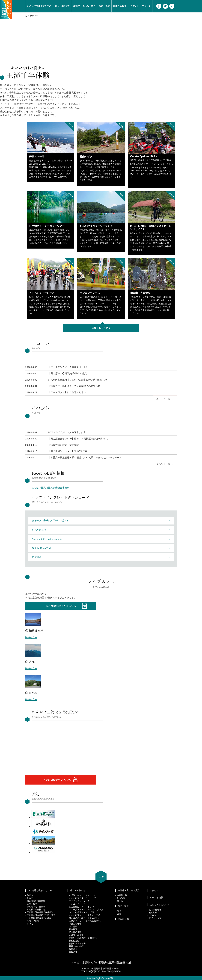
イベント (134, 6)
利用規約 (153, 913)
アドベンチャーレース (79, 901)
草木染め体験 (75, 932)
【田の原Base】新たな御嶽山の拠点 (67, 373)
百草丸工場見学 (76, 935)
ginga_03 (34, 16)
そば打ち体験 (75, 924)
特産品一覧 (122, 895)
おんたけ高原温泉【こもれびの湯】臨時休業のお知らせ (78, 380)
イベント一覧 (163, 464)
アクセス (146, 6)
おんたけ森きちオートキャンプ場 (85, 915)
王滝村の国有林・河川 (37, 910)
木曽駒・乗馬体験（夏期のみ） (83, 938)
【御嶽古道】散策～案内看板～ (65, 445)
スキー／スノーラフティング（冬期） (87, 910)
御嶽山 (30, 895)
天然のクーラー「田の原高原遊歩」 (86, 921)
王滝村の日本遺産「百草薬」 (40, 918)
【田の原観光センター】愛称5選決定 (68, 451)
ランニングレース (77, 904)
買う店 (120, 901)
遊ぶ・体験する (62, 6)
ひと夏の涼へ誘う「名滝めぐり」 (85, 918)
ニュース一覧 (163, 399)
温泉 (119, 914)
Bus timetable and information (48, 539)
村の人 (30, 924)
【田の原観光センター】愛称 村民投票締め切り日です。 (79, 439)
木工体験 (73, 927)
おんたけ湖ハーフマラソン (81, 907)
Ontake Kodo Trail (42, 548)
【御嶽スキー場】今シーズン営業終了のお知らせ (74, 386)
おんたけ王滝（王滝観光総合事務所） (52, 488)
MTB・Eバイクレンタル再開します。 (68, 432)
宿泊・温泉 (104, 6)
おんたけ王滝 (39, 530)
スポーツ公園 (33, 921)
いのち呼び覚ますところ (39, 6)
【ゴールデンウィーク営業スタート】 (68, 367)
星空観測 (73, 929)
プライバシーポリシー (159, 915)
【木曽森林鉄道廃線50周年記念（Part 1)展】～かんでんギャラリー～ (85, 457)
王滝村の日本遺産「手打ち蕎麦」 (42, 915)
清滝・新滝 (32, 904)
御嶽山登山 (74, 941)
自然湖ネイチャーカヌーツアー (83, 895)
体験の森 (73, 952)
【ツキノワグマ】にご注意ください (67, 392)
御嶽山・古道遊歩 (77, 944)
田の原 (30, 898)
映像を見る (31, 637)
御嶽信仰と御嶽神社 (36, 901)
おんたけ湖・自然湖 (36, 907)
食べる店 (121, 898)
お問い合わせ (155, 910)
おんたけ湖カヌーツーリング (82, 898)
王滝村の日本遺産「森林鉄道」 (41, 912)
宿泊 (119, 911)
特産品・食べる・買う (84, 6)
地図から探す (120, 6)
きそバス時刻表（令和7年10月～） (51, 520)
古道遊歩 (37, 557)
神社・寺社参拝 (76, 946)
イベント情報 (157, 897)
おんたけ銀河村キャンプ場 (81, 912)
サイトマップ (155, 918)
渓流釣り (73, 949)
